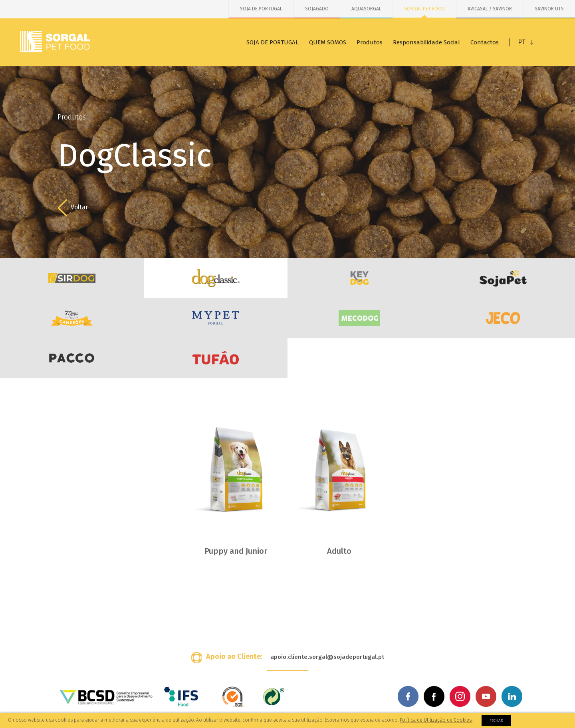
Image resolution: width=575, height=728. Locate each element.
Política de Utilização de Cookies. (436, 720)
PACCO (72, 358)
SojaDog (503, 278)
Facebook (408, 696)
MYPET (216, 318)
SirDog (72, 278)
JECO (503, 318)
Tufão (216, 358)
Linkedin (512, 696)
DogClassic (216, 278)
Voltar (73, 208)
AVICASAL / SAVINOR (490, 9)
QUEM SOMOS (328, 42)
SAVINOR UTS (549, 9)
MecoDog (359, 318)
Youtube (486, 696)
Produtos (370, 42)
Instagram (460, 696)
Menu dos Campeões (72, 318)
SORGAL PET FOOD (424, 9)
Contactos (485, 42)
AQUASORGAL (366, 9)
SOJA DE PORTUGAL (261, 9)
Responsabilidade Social (426, 42)
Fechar (496, 720)
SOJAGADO (317, 9)
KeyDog (359, 278)
